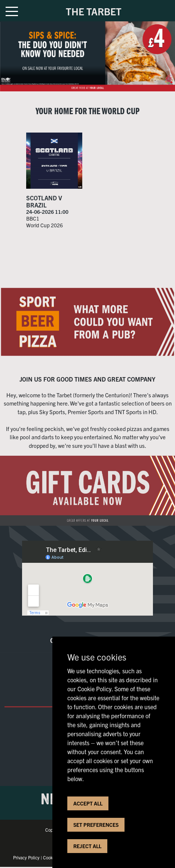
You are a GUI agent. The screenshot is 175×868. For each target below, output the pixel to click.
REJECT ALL (87, 846)
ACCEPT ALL (88, 803)
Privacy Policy (26, 857)
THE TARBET (94, 11)
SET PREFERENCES (96, 825)
